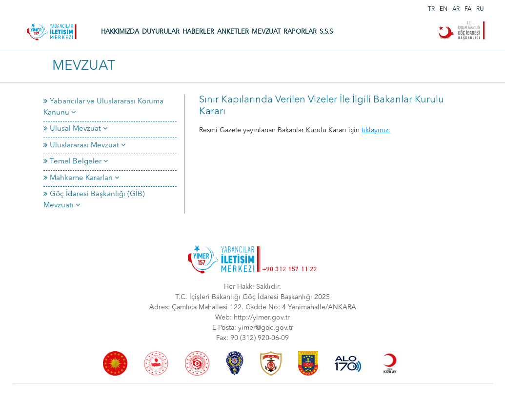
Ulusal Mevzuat (76, 129)
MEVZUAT (266, 32)
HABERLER (198, 32)
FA (468, 9)
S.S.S (326, 32)
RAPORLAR (300, 32)
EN (444, 9)
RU (480, 9)
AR (456, 9)
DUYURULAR (161, 32)
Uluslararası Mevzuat (85, 146)
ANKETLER (233, 32)
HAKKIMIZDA (120, 32)
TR (431, 9)
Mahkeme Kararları (81, 178)
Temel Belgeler (76, 162)
